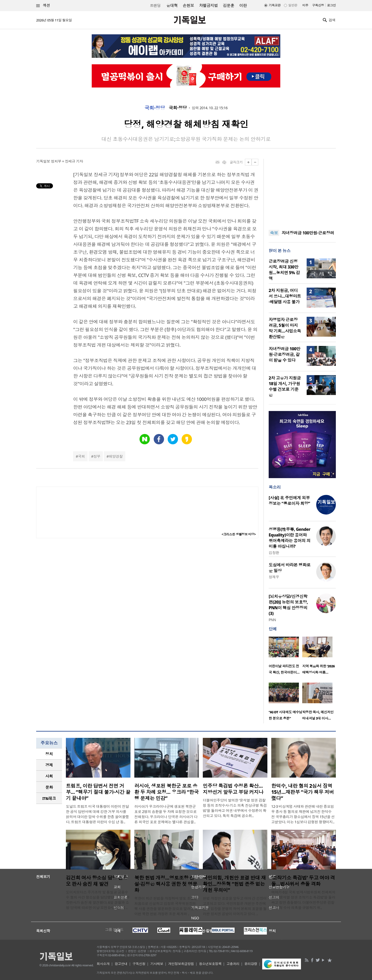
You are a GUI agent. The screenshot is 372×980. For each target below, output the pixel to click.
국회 (82, 456)
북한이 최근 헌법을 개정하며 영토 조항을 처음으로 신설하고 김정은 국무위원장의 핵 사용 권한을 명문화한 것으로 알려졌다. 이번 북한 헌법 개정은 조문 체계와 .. (166, 906)
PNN (272, 620)
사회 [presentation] (49, 776)
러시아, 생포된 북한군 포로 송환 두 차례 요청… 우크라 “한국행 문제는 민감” (166, 792)
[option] (285, 657)
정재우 (274, 577)
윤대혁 (172, 5)
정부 (97, 456)
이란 (243, 5)
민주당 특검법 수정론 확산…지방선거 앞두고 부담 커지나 (233, 789)
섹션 (43, 6)
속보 (274, 233)
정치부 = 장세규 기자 (67, 161)
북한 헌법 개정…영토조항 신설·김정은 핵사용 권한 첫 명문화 (166, 884)
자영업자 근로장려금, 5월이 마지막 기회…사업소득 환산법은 (285, 328)
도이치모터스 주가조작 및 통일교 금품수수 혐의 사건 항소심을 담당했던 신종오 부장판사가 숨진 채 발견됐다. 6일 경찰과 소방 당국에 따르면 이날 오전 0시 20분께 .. (98, 900)
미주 (305, 5)
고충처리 (233, 964)
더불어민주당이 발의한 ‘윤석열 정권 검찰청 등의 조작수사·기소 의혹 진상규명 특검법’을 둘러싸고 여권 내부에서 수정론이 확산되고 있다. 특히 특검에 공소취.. (235, 808)
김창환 (274, 553)
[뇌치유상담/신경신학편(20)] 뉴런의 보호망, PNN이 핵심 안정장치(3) (288, 605)
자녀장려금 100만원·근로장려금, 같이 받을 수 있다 (284, 354)
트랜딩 (155, 6)
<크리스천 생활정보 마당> (239, 534)
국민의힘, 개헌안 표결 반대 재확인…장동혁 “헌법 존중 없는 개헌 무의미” (234, 884)
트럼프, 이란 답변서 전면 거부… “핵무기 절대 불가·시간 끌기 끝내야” (98, 792)
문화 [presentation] (49, 787)
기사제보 (157, 964)
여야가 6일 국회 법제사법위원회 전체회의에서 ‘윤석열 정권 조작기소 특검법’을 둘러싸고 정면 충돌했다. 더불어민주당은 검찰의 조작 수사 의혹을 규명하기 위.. (303, 900)
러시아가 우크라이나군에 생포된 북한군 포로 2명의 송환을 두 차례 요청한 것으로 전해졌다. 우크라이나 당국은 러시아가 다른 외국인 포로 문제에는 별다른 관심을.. (166, 814)
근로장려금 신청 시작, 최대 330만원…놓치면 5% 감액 (284, 270)
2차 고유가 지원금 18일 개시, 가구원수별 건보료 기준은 (285, 386)
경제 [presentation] (49, 765)
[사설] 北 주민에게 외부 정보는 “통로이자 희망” (289, 501)
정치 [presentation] (49, 754)
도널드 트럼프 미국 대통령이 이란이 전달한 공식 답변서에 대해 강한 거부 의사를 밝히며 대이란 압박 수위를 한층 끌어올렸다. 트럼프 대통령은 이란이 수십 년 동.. (97, 814)
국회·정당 (155, 108)
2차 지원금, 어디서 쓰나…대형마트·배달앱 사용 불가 (285, 296)
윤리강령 (251, 964)
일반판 (293, 5)
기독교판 (275, 5)
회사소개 (103, 964)
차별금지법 (208, 5)
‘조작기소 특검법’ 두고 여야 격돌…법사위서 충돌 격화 (303, 881)
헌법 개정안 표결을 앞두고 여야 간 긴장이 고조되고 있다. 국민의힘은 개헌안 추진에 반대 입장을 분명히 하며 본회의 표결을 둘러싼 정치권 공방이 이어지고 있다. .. (235, 906)
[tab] (49, 754)
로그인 (331, 5)
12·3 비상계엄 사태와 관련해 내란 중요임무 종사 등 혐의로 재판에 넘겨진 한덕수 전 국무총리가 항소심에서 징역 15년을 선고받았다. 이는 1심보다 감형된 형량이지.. (303, 814)
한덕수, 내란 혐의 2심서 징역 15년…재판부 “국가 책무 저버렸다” (303, 792)
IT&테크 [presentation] (49, 798)
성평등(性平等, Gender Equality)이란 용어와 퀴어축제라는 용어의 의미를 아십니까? (290, 538)
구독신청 (318, 5)
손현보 (188, 5)
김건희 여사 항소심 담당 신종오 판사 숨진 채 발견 (97, 881)
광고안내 (121, 964)
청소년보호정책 (210, 964)
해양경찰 (116, 456)
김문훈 (228, 5)
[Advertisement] (302, 191)
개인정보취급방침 (181, 964)
